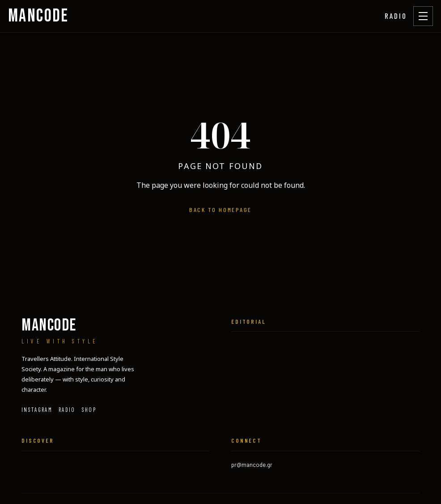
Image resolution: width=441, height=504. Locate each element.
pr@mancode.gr (252, 465)
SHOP (89, 410)
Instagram (37, 410)
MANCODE (38, 16)
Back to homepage (220, 210)
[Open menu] (423, 16)
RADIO (396, 16)
